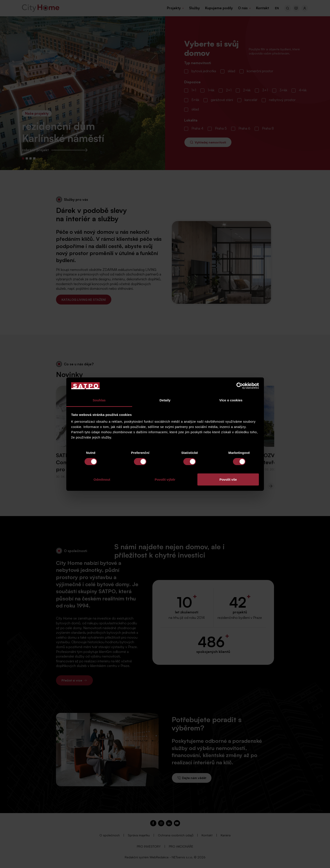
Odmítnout (102, 479)
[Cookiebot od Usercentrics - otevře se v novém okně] (240, 386)
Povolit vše (228, 479)
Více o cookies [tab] (231, 400)
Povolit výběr (165, 479)
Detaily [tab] (165, 400)
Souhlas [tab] (99, 400)
